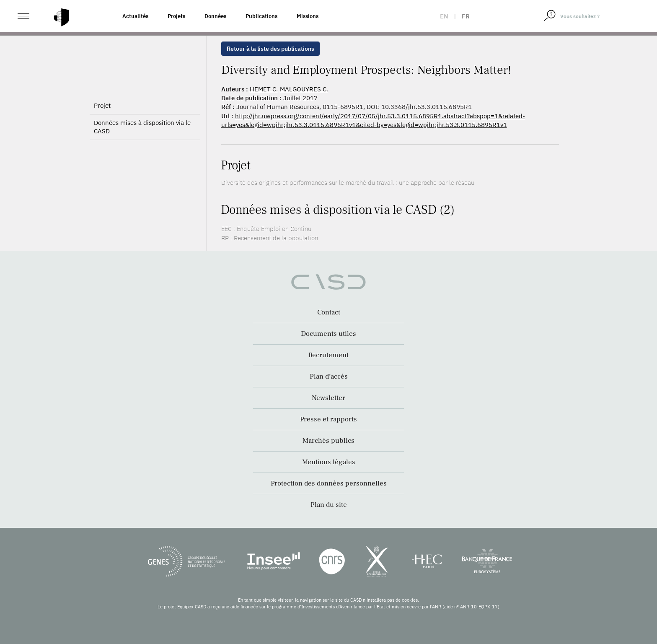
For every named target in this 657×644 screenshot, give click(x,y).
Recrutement (328, 355)
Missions (308, 16)
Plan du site (329, 505)
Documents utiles (328, 334)
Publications (261, 16)
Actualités (135, 16)
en (444, 16)
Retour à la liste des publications (270, 49)
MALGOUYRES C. (304, 89)
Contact (329, 312)
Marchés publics (328, 441)
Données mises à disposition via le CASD (142, 127)
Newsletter (328, 398)
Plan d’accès (329, 377)
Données (215, 16)
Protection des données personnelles (329, 483)
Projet (102, 105)
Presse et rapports (328, 419)
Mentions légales (329, 462)
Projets (176, 16)
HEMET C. (264, 89)
